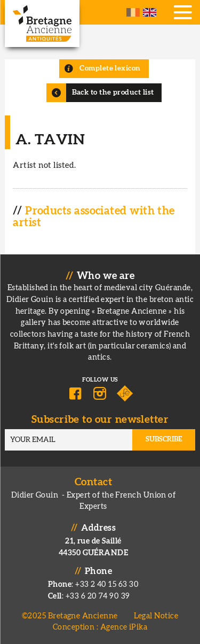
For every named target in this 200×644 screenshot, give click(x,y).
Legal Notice (156, 616)
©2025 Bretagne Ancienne (70, 616)
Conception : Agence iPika (100, 627)
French (133, 12)
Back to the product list (113, 92)
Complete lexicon (110, 68)
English (150, 12)
